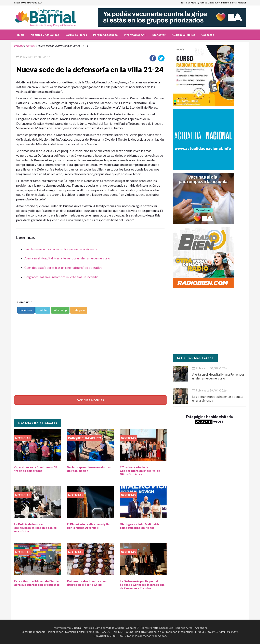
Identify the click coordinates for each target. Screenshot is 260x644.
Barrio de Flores (76, 35)
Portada (19, 46)
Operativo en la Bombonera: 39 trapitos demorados (36, 469)
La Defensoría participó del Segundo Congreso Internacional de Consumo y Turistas (143, 585)
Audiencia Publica (183, 35)
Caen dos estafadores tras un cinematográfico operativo (63, 267)
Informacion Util (135, 35)
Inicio (21, 35)
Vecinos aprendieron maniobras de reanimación (89, 469)
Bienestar (159, 35)
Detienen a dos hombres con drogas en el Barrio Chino (87, 583)
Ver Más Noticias (90, 400)
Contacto (208, 35)
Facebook (26, 310)
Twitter (43, 310)
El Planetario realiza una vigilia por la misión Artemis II (88, 526)
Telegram (79, 310)
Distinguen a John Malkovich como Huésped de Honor (139, 526)
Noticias (31, 46)
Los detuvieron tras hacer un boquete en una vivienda (61, 249)
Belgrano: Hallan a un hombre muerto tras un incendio (61, 277)
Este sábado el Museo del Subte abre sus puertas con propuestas (37, 583)
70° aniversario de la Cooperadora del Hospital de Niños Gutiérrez (140, 471)
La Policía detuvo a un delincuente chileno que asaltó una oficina (35, 528)
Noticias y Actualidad (45, 35)
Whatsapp (60, 310)
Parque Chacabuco (105, 35)
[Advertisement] (90, 354)
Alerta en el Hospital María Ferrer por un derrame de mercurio (67, 258)
